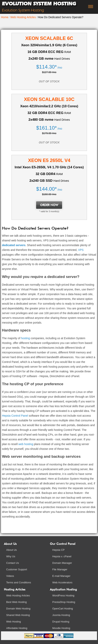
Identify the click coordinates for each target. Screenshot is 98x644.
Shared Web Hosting (18, 615)
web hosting (26, 444)
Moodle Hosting (61, 628)
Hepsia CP (58, 550)
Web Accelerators (62, 582)
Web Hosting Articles (23, 17)
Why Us (11, 556)
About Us (12, 550)
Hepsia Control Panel (15, 416)
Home (5, 17)
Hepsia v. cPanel (62, 556)
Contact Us (13, 563)
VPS (81, 250)
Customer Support (17, 569)
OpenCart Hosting (63, 609)
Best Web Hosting (17, 602)
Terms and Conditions (19, 582)
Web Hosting (14, 622)
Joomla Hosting (61, 615)
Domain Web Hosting (18, 609)
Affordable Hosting (17, 628)
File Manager (60, 569)
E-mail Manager (61, 576)
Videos (10, 576)
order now (49, 205)
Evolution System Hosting (39, 4)
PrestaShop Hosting (64, 602)
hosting (25, 338)
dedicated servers (14, 245)
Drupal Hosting (61, 622)
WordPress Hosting (63, 596)
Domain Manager (62, 563)
